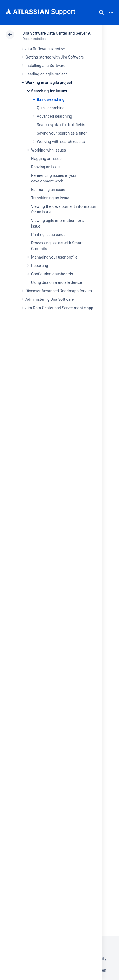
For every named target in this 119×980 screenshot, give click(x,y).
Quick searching (51, 108)
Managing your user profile (54, 257)
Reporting (40, 266)
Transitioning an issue (50, 198)
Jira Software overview (45, 49)
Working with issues (48, 150)
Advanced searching (54, 116)
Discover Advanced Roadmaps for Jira (59, 291)
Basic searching (51, 99)
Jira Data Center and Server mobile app (59, 308)
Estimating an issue (48, 190)
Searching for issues (49, 91)
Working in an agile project (49, 83)
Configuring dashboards (52, 274)
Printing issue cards (48, 235)
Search (101, 12)
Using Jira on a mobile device (57, 282)
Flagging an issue (46, 159)
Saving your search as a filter (62, 133)
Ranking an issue (46, 167)
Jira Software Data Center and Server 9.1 (58, 33)
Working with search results (61, 142)
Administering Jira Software (50, 299)
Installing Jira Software (45, 66)
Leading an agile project (46, 74)
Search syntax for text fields (61, 125)
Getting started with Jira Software (55, 57)
